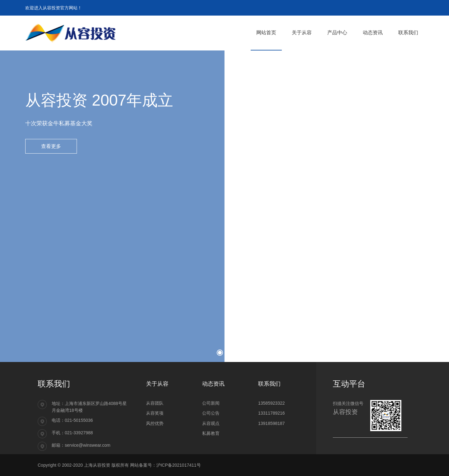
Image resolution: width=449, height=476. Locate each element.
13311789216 (272, 413)
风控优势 (155, 423)
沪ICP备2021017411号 (179, 465)
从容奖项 (155, 413)
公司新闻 (211, 403)
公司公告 (211, 413)
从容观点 (211, 423)
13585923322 (272, 403)
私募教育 (211, 433)
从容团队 (155, 403)
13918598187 (272, 423)
